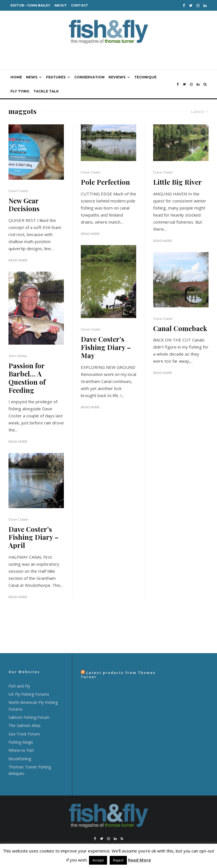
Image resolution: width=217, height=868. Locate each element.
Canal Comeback (180, 328)
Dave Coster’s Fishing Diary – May (106, 347)
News (32, 77)
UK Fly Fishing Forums (29, 694)
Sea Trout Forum (24, 734)
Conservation (89, 77)
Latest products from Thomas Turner (118, 675)
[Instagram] (198, 5)
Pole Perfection (105, 182)
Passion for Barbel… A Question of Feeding (27, 378)
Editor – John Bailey (30, 5)
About (61, 5)
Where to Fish (21, 750)
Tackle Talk (46, 91)
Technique (145, 77)
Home (16, 77)
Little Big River (177, 182)
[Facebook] (184, 5)
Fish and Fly (19, 686)
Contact (80, 5)
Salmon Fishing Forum (29, 717)
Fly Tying (20, 91)
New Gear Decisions (24, 205)
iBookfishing (20, 759)
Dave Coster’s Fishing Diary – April (33, 537)
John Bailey (18, 356)
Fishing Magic (21, 742)
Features (56, 77)
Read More (18, 260)
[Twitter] (191, 5)
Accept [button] (98, 860)
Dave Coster (18, 191)
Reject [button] (118, 860)
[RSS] (122, 839)
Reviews (117, 77)
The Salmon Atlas (25, 725)
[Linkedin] (205, 5)
